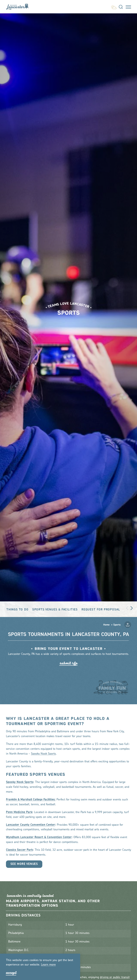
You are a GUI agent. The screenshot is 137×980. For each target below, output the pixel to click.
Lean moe (48, 965)
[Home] (19, 7)
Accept (11, 973)
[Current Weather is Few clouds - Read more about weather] (114, 6)
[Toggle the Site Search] (121, 7)
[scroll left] (127, 608)
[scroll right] (132, 608)
